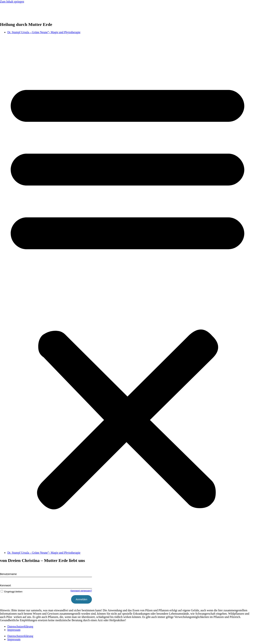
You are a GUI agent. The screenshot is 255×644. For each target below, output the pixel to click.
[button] (127, 293)
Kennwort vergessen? (81, 591)
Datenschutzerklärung (20, 626)
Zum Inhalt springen (12, 2)
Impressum (14, 630)
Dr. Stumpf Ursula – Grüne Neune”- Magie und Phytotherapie (44, 32)
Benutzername (8, 574)
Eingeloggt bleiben (11, 592)
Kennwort (5, 585)
